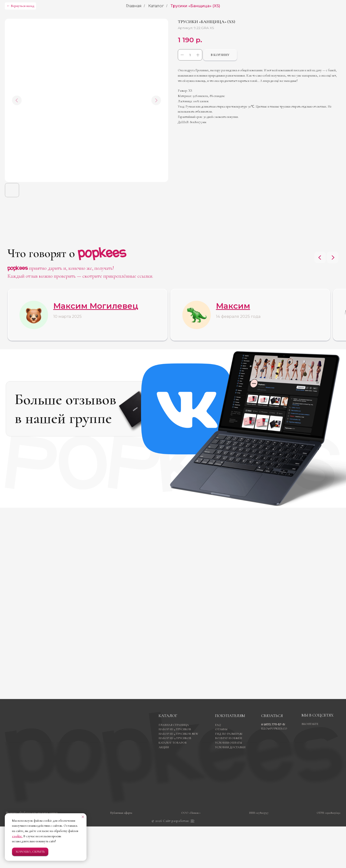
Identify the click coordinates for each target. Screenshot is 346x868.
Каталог (156, 6)
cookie (17, 836)
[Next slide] (333, 258)
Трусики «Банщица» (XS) (195, 6)
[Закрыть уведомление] (83, 817)
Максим (233, 306)
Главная (134, 6)
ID (192, 862)
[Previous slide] (320, 258)
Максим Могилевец (96, 306)
